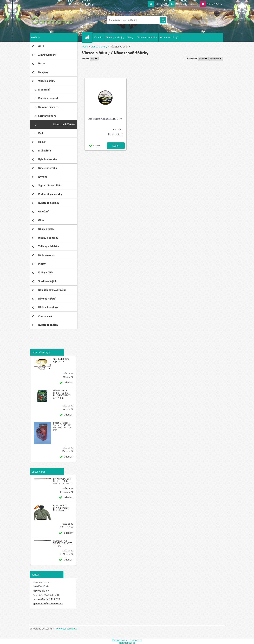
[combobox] (203, 59)
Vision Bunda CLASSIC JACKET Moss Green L (61, 508)
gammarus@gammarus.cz (48, 603)
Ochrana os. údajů (169, 37)
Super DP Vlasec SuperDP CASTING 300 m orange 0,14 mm (63, 426)
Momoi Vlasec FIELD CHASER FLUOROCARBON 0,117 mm (62, 394)
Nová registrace (185, 4)
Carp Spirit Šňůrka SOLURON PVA (105, 119)
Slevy (130, 37)
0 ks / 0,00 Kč (215, 4)
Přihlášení (161, 4)
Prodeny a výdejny (115, 37)
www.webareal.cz (66, 628)
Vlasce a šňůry (99, 46)
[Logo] (53, 20)
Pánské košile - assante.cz (127, 640)
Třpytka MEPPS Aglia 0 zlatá (61, 360)
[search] (163, 20)
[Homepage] (89, 37)
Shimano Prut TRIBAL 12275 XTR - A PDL (63, 543)
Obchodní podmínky (147, 37)
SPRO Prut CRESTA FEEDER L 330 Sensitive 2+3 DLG (63, 481)
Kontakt (98, 37)
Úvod (85, 46)
